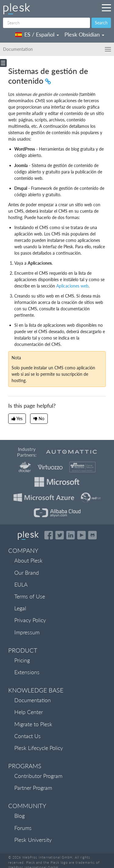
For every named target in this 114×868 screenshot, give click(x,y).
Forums (23, 828)
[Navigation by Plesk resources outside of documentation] (106, 8)
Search (101, 23)
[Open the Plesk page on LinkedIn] (71, 535)
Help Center (29, 712)
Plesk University (33, 840)
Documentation (33, 700)
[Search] (47, 23)
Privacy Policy (30, 620)
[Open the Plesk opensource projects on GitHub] (92, 535)
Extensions (27, 672)
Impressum (27, 632)
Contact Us (28, 736)
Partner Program (33, 788)
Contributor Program (38, 776)
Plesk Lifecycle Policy (39, 748)
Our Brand (27, 573)
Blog (19, 816)
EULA (21, 584)
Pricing (22, 660)
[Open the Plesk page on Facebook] (49, 535)
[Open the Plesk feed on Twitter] (60, 535)
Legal (20, 608)
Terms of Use (30, 596)
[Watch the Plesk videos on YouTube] (81, 535)
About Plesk (28, 560)
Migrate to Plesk (33, 724)
